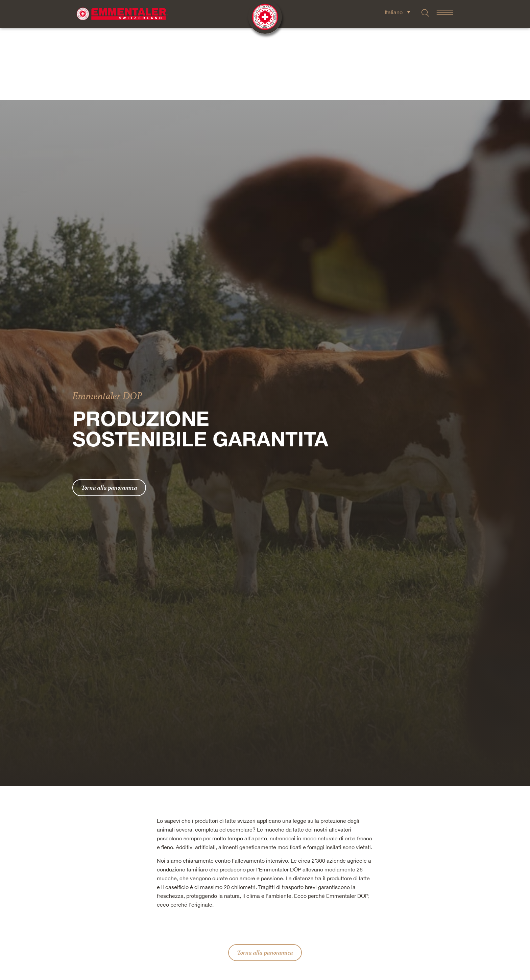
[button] (228, 940)
